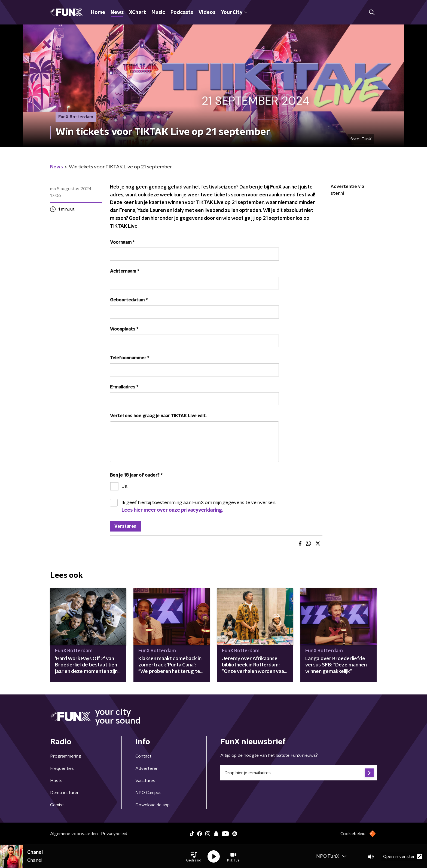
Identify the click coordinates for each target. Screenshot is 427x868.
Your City (234, 13)
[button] (194, 857)
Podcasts (182, 13)
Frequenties (62, 768)
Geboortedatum (129, 300)
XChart (138, 13)
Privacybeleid (114, 834)
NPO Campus (148, 793)
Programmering (66, 756)
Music (158, 13)
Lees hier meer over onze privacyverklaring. (172, 510)
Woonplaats (124, 329)
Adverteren (147, 768)
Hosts (56, 781)
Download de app (152, 805)
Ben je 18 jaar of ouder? (136, 475)
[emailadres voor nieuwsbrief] (299, 773)
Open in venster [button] (403, 856)
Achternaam (125, 271)
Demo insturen (65, 793)
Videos (207, 13)
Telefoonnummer (130, 358)
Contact (143, 756)
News (117, 13)
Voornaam (122, 242)
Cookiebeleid (353, 834)
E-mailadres (124, 387)
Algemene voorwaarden (74, 834)
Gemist (57, 805)
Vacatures (145, 781)
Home (98, 13)
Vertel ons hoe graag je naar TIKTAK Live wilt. (158, 416)
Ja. (125, 486)
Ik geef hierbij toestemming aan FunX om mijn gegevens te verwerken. (199, 506)
